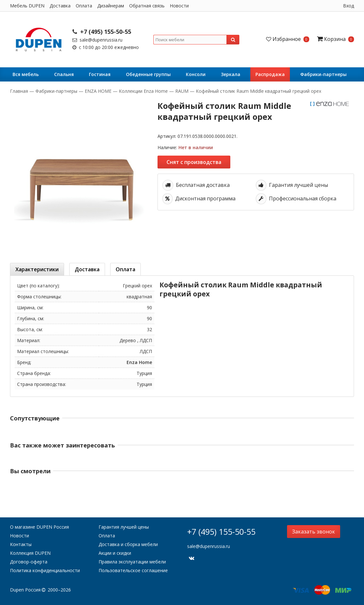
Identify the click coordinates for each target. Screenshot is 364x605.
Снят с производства (194, 162)
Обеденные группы (148, 74)
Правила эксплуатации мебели (132, 562)
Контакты (21, 544)
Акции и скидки (115, 553)
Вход (349, 6)
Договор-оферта (29, 562)
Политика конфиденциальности (45, 570)
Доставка (60, 6)
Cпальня (64, 74)
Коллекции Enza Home (143, 91)
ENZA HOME (98, 91)
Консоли (196, 74)
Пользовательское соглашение (133, 570)
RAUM (182, 91)
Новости (179, 6)
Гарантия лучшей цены (124, 527)
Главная (20, 91)
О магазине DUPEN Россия (39, 527)
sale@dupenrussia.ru (97, 40)
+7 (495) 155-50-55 (102, 32)
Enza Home (139, 362)
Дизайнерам (111, 6)
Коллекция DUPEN (30, 553)
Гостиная (100, 74)
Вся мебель (26, 74)
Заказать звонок (314, 532)
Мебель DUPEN (27, 6)
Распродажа (270, 74)
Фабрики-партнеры (323, 74)
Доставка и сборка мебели (128, 544)
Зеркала (231, 74)
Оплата (84, 6)
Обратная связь (147, 6)
